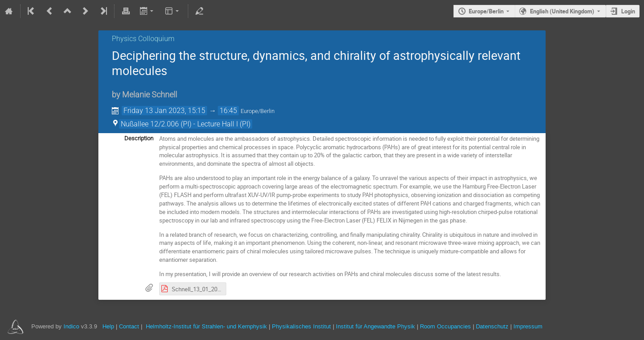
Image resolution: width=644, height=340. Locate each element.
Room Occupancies (445, 326)
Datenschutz (492, 326)
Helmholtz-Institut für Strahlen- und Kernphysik (206, 326)
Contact (129, 326)
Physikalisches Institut (301, 326)
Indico (71, 326)
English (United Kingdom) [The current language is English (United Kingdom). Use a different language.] (562, 11)
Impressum (528, 326)
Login (628, 11)
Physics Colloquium (143, 39)
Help (108, 326)
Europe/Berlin (486, 11)
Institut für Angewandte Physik (375, 326)
